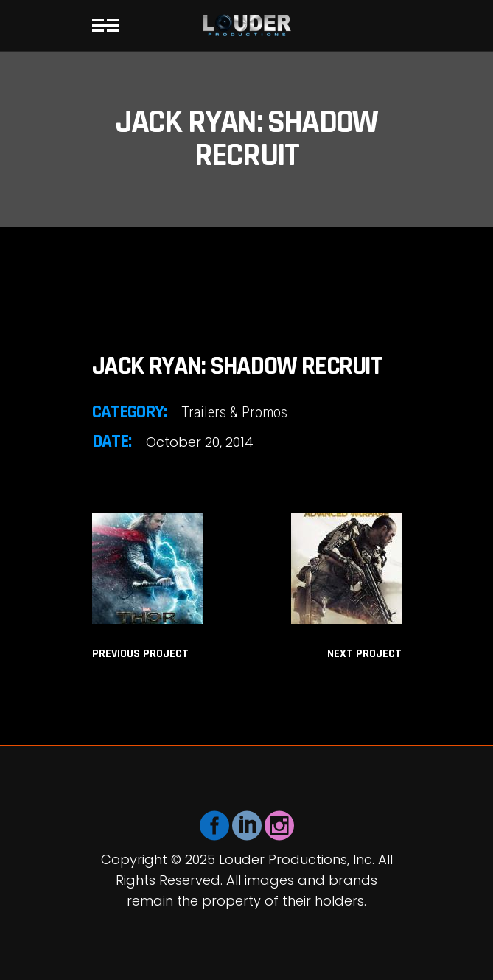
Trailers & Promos (234, 412)
